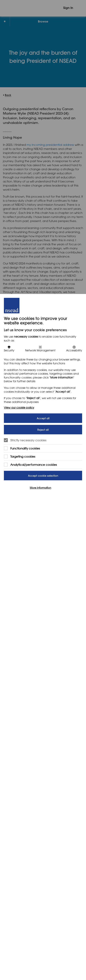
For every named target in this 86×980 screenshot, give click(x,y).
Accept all (43, 418)
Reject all (43, 430)
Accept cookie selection (43, 476)
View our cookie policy (19, 407)
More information (40, 488)
